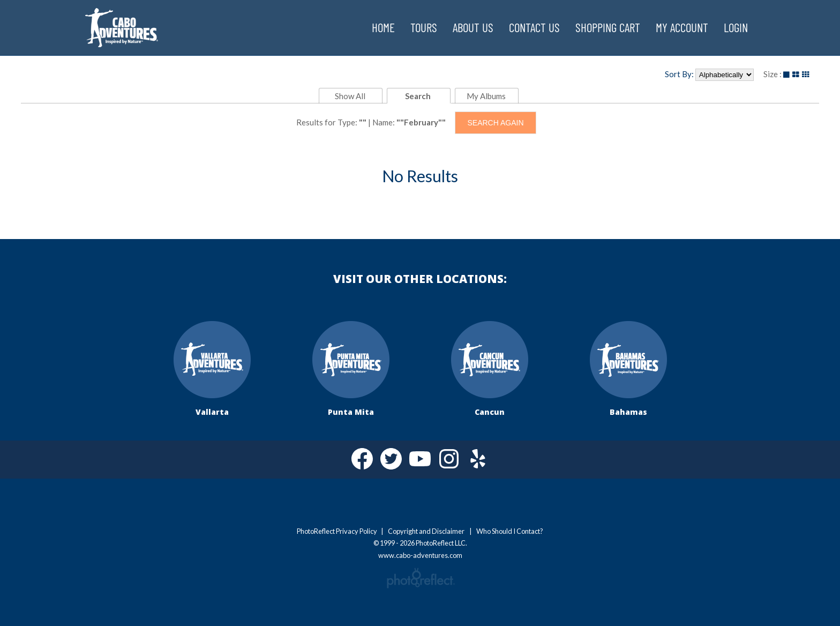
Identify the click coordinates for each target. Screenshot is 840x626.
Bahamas (628, 411)
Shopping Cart (608, 27)
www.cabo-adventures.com (122, 20)
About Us (473, 27)
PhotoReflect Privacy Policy (337, 531)
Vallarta (212, 411)
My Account (682, 27)
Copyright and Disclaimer (427, 531)
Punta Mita (351, 411)
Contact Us (534, 27)
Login (736, 27)
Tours (424, 27)
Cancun (490, 411)
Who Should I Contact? (510, 531)
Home (383, 27)
